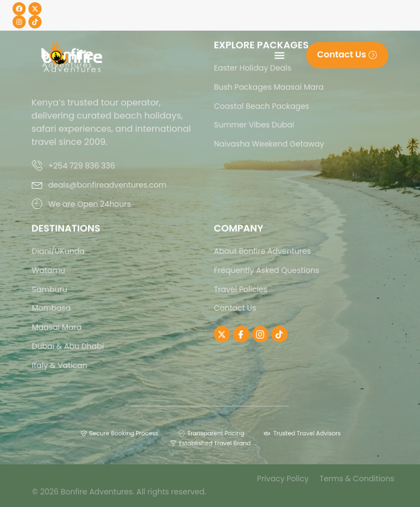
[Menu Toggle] (279, 55)
